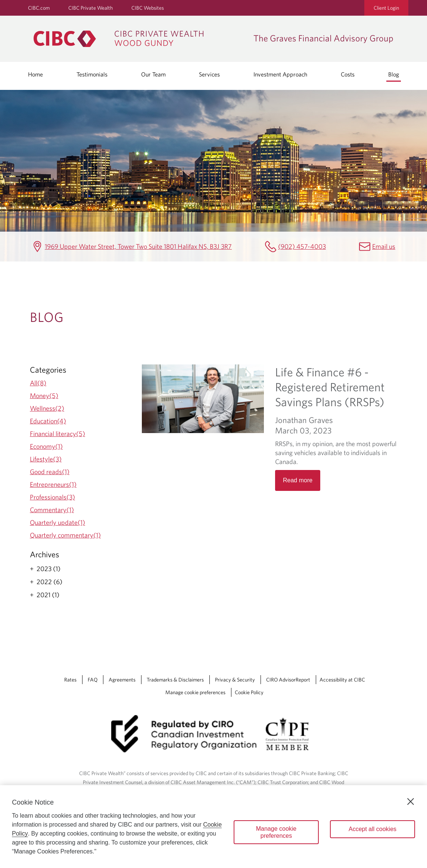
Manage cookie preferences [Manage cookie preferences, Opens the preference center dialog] (276, 832)
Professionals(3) (52, 497)
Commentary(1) (52, 510)
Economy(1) (46, 446)
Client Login (386, 8)
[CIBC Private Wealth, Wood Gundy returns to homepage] (140, 39)
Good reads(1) (50, 472)
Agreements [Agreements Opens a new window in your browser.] (122, 680)
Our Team (153, 74)
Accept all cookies (373, 829)
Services (209, 74)
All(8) (38, 383)
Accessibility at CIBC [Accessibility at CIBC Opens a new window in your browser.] (342, 680)
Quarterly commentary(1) (65, 535)
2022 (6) (49, 582)
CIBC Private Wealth (91, 8)
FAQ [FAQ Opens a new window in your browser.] (93, 680)
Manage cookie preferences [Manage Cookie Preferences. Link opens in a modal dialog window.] (195, 692)
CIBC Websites (148, 8)
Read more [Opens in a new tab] (298, 480)
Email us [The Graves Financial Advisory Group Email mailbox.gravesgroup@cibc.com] (384, 246)
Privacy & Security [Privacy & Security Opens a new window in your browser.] (235, 680)
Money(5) (44, 396)
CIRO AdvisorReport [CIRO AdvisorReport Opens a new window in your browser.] (288, 680)
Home (35, 74)
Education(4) (48, 421)
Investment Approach (280, 74)
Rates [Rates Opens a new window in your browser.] (70, 680)
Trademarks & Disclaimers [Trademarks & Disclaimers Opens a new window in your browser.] (175, 680)
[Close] (411, 802)
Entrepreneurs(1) (53, 484)
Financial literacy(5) (57, 434)
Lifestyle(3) (46, 459)
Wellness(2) (47, 408)
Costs (348, 74)
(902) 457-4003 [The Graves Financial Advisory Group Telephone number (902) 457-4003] (302, 246)
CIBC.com (39, 8)
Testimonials (92, 74)
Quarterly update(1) (57, 522)
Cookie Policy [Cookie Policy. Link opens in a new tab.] (249, 692)
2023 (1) (49, 569)
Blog (394, 74)
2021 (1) (48, 595)
